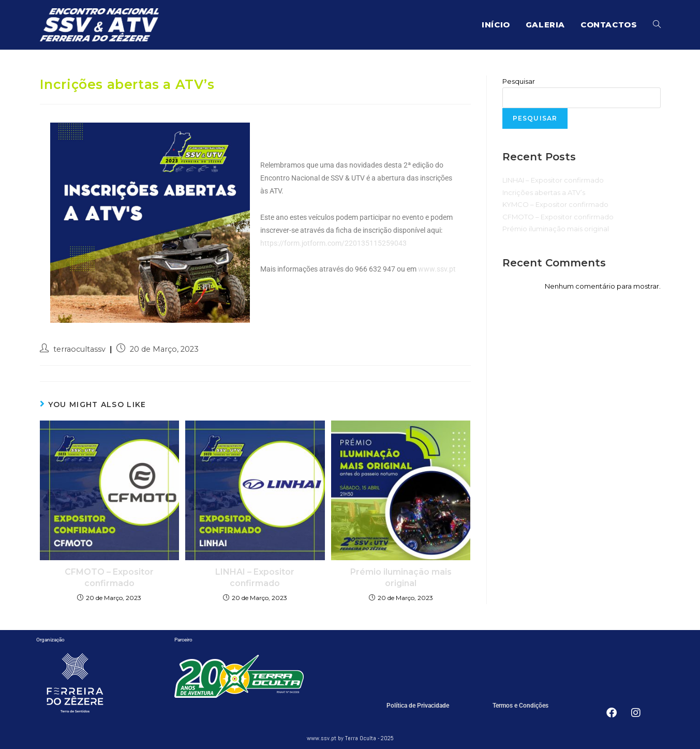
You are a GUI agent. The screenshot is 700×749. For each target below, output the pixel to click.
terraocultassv (79, 349)
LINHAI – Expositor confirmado (255, 578)
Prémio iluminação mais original (401, 578)
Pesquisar (519, 81)
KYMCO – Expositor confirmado (555, 204)
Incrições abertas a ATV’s (544, 192)
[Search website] (657, 25)
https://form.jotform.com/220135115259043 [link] (333, 243)
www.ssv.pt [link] (437, 269)
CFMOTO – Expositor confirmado (109, 578)
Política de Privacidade (418, 706)
